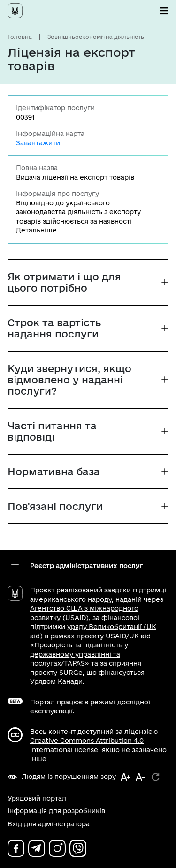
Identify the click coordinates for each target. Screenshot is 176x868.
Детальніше (36, 230)
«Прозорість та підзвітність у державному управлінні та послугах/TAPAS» (79, 654)
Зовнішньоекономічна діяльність (96, 37)
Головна (20, 37)
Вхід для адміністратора (49, 824)
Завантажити (38, 143)
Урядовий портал (37, 798)
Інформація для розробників (56, 811)
